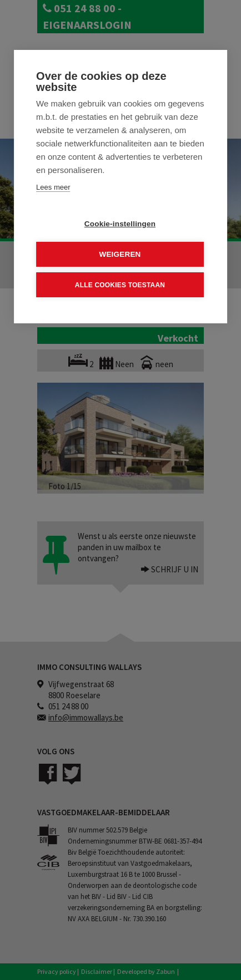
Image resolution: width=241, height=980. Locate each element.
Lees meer (53, 187)
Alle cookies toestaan (120, 285)
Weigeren (120, 254)
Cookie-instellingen (120, 224)
